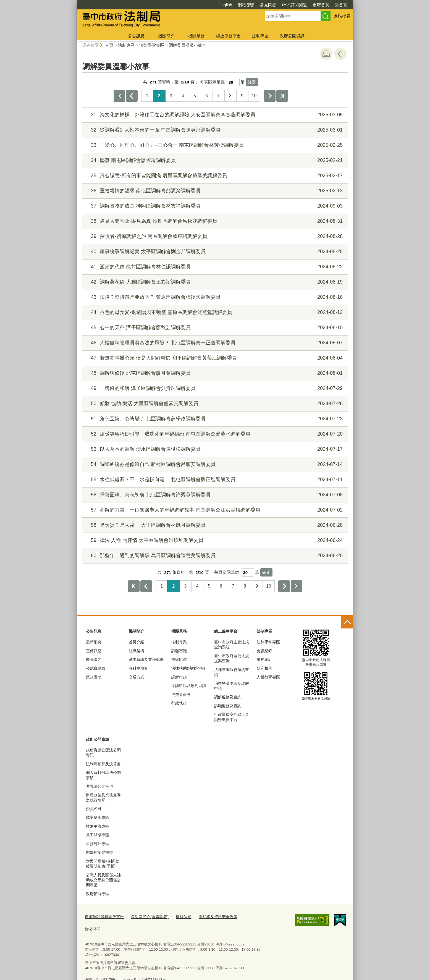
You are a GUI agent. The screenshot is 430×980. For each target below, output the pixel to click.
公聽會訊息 (96, 668)
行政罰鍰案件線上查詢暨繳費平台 (232, 717)
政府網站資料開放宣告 (103, 917)
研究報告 (264, 668)
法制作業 (179, 642)
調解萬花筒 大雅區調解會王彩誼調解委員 (214, 282)
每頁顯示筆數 (212, 82)
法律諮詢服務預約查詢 (232, 672)
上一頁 (132, 96)
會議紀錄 (264, 651)
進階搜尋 (342, 16)
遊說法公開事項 (99, 786)
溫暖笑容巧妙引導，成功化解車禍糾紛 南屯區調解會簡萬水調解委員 (214, 434)
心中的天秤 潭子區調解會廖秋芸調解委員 (214, 328)
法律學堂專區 (152, 45)
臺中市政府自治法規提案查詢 (232, 658)
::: (74, 2)
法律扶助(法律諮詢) (188, 668)
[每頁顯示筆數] (233, 82)
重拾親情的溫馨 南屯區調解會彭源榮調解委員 (214, 191)
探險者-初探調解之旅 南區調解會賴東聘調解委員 (214, 236)
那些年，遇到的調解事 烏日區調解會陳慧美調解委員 (214, 556)
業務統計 (264, 659)
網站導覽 (214, 5)
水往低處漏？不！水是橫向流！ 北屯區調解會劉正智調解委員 (214, 480)
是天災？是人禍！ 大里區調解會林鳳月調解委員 (214, 525)
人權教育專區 (268, 677)
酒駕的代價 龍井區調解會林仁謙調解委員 (214, 267)
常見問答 (236, 5)
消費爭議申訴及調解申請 (232, 686)
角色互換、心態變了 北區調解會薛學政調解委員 (214, 419)
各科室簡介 (138, 668)
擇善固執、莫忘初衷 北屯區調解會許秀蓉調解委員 (214, 495)
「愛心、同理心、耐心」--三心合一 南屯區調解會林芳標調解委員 (214, 145)
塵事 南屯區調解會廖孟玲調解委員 (214, 160)
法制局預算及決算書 (103, 764)
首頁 (109, 45)
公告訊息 (136, 36)
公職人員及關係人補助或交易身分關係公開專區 (103, 880)
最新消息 (94, 642)
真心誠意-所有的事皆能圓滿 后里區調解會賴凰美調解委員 (214, 176)
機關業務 (196, 36)
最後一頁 (282, 96)
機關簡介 (166, 36)
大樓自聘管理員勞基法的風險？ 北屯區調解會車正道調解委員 (214, 343)
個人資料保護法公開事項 (103, 775)
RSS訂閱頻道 (263, 5)
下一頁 (270, 96)
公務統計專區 (98, 844)
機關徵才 (94, 659)
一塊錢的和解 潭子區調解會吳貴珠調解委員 (214, 388)
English (194, 5)
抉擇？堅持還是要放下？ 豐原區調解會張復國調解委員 (214, 297)
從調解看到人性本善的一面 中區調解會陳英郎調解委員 (214, 130)
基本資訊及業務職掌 (146, 659)
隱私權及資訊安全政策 (210, 917)
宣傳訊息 (94, 651)
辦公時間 (243, 917)
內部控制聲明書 (99, 852)
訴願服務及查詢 (228, 706)
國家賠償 (179, 659)
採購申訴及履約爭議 (189, 686)
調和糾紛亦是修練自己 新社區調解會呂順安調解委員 (214, 464)
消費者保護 (181, 695)
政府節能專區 (98, 894)
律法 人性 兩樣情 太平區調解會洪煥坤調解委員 (214, 540)
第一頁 (119, 96)
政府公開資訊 (292, 36)
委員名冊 (94, 809)
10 (254, 96)
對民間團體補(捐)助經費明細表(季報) (103, 864)
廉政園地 (94, 677)
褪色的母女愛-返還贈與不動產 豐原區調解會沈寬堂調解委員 (214, 312)
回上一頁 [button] (340, 54)
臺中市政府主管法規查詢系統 (232, 644)
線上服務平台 (229, 36)
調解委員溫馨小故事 (188, 45)
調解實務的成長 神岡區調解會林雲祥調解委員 (214, 206)
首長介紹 (137, 642)
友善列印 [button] (326, 54)
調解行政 (179, 677)
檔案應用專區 (98, 817)
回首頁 (309, 5)
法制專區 (260, 36)
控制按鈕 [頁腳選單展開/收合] (347, 622)
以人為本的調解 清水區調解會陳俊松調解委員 (214, 449)
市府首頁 (289, 5)
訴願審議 (179, 651)
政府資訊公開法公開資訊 (103, 753)
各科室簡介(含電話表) (146, 917)
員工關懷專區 (98, 835)
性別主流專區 (98, 826)
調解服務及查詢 (228, 697)
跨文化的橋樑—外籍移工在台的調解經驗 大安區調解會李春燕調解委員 (214, 115)
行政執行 (179, 703)
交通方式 (137, 677)
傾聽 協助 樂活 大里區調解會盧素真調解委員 (214, 404)
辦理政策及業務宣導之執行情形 (103, 798)
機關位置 (178, 917)
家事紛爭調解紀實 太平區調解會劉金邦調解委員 (214, 252)
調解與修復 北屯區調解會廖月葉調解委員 (214, 373)
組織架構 (137, 651)
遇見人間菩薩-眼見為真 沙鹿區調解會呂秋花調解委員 (214, 221)
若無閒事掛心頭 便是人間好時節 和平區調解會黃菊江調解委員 (214, 358)
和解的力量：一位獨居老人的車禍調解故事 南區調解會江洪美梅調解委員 (214, 510)
